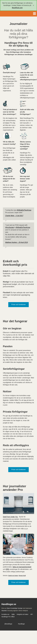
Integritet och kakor (23, 614)
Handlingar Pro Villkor (8, 617)
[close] (33, 5)
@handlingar (8, 624)
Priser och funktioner (19, 305)
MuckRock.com (17, 8)
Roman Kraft (22, 576)
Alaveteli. (4, 611)
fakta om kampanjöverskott (22, 567)
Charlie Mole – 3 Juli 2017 (14, 216)
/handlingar (21, 624)
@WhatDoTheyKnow (24, 210)
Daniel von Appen (13, 576)
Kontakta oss (5, 614)
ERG (8, 569)
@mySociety (10, 227)
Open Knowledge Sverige (14, 608)
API (32, 614)
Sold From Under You (10, 517)
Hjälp (13, 614)
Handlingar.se (8, 14)
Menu (34, 13)
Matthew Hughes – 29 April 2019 (17, 242)
